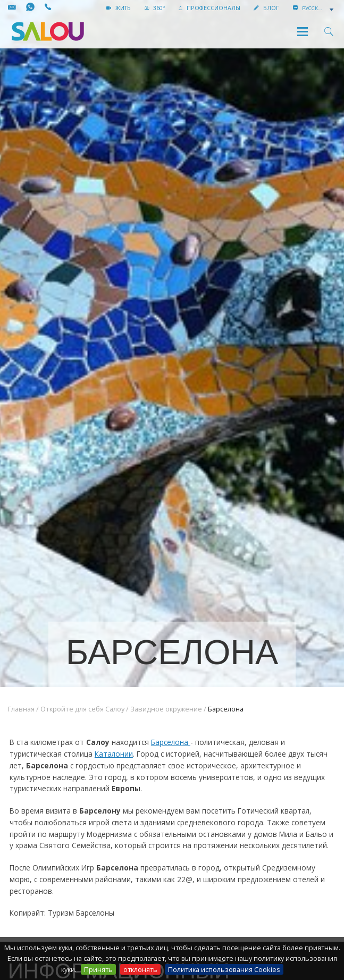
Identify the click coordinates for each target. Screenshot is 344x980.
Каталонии (114, 754)
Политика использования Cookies (224, 969)
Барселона (171, 742)
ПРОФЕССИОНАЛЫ (209, 8)
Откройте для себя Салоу (82, 709)
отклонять (140, 969)
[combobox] (319, 9)
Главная (21, 709)
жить (119, 8)
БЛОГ (266, 8)
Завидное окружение (166, 709)
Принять (98, 969)
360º (155, 8)
